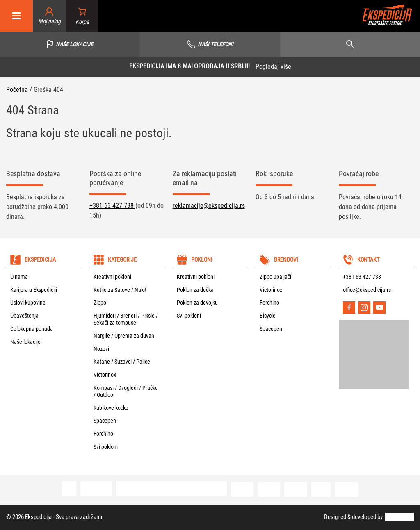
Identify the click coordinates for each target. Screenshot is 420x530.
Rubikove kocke (111, 408)
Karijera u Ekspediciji (34, 290)
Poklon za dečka (195, 290)
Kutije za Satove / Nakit (120, 290)
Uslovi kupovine (28, 303)
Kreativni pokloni (112, 277)
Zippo (100, 303)
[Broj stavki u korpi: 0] (82, 16)
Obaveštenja (24, 316)
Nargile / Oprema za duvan (124, 336)
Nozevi (101, 349)
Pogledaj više (273, 67)
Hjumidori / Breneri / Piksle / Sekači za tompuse (126, 319)
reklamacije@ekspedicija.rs (209, 206)
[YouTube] (379, 307)
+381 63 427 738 (112, 206)
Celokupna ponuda (32, 329)
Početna (17, 90)
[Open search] (350, 44)
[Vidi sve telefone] (210, 44)
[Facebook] (349, 307)
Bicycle (268, 316)
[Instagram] (364, 307)
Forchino (103, 434)
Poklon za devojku (197, 303)
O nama (19, 277)
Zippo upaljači (275, 277)
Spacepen (105, 421)
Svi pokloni (106, 447)
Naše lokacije (25, 342)
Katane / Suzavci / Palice (122, 362)
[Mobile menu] (16, 16)
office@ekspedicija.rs (367, 290)
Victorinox (105, 375)
